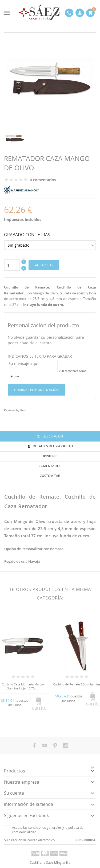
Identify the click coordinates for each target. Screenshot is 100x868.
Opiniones (50, 456)
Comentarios (50, 466)
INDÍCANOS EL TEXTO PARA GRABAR (40, 356)
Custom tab (50, 476)
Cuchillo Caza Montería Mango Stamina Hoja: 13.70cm (23, 686)
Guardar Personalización (36, 390)
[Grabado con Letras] (50, 245)
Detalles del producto (52, 446)
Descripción (52, 436)
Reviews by (15, 410)
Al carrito (44, 265)
